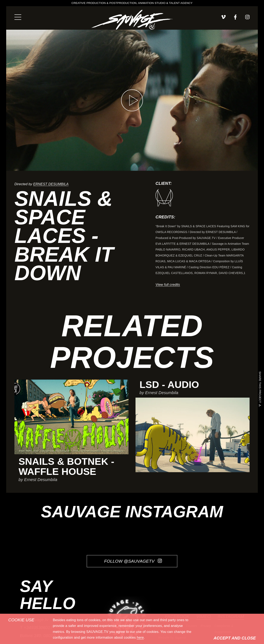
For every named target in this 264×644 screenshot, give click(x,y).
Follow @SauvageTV (133, 561)
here (140, 638)
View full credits (168, 285)
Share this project (260, 388)
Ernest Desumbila (51, 184)
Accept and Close (235, 638)
